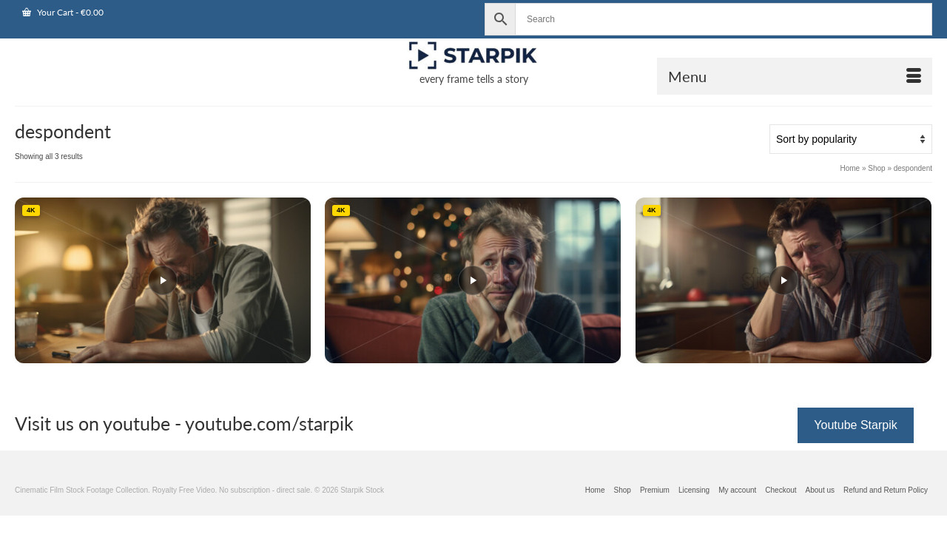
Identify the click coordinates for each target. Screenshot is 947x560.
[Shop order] (851, 139)
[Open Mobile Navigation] (795, 76)
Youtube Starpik (855, 425)
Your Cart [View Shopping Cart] (63, 12)
